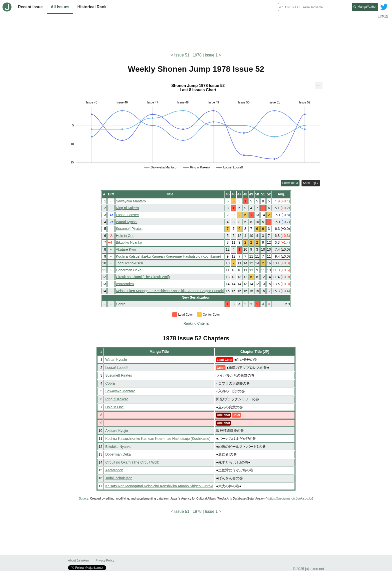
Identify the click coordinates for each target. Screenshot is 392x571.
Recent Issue (30, 7)
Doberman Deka (129, 270)
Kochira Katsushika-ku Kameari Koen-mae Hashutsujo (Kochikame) (168, 256)
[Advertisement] (196, 34)
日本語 (383, 16)
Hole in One (125, 236)
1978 (197, 55)
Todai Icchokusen (129, 263)
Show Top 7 (311, 183)
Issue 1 (211, 55)
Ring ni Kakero (127, 208)
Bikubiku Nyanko (129, 242)
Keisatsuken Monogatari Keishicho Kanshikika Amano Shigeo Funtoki (170, 291)
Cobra (121, 304)
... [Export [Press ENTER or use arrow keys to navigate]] (319, 84)
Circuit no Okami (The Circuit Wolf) (143, 277)
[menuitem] (319, 85)
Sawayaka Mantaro (131, 201)
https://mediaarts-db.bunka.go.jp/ (290, 499)
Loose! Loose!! (127, 215)
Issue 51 (182, 55)
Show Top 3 (290, 183)
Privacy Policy (105, 561)
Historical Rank (92, 7)
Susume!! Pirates (129, 229)
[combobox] (315, 7)
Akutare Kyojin (127, 249)
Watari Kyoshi (127, 222)
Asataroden (125, 284)
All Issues (60, 7)
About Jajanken (78, 561)
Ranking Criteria (196, 323)
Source (84, 499)
